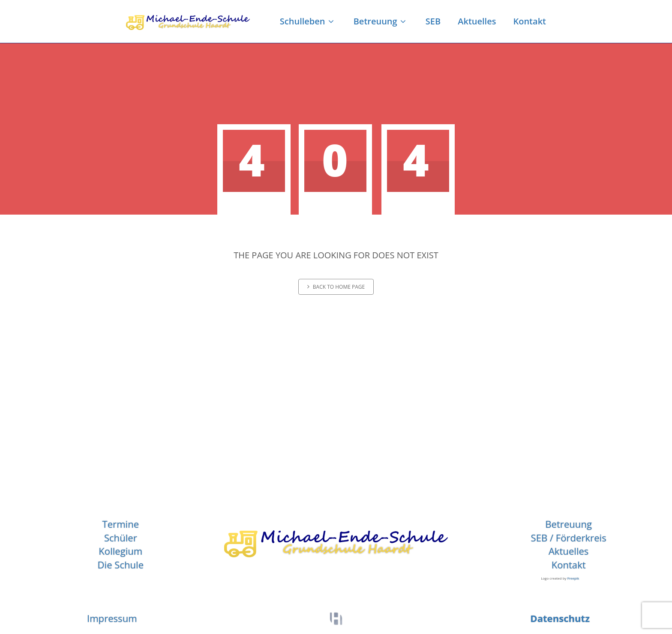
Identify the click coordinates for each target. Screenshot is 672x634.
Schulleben (308, 21)
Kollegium (120, 551)
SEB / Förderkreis (569, 538)
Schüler (121, 538)
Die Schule (121, 565)
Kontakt (529, 21)
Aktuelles (477, 21)
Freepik (573, 578)
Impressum (112, 618)
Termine (121, 524)
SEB (433, 21)
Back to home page (336, 287)
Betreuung (381, 21)
